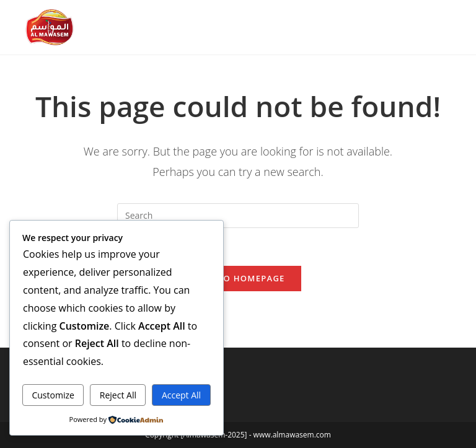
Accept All (181, 395)
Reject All (118, 395)
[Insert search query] (238, 216)
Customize (53, 395)
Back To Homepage (238, 278)
